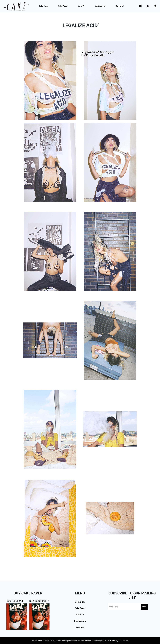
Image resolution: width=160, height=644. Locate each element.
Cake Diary (43, 6)
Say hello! (120, 6)
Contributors (100, 6)
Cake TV (81, 6)
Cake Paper (63, 6)
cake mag (16, 6)
